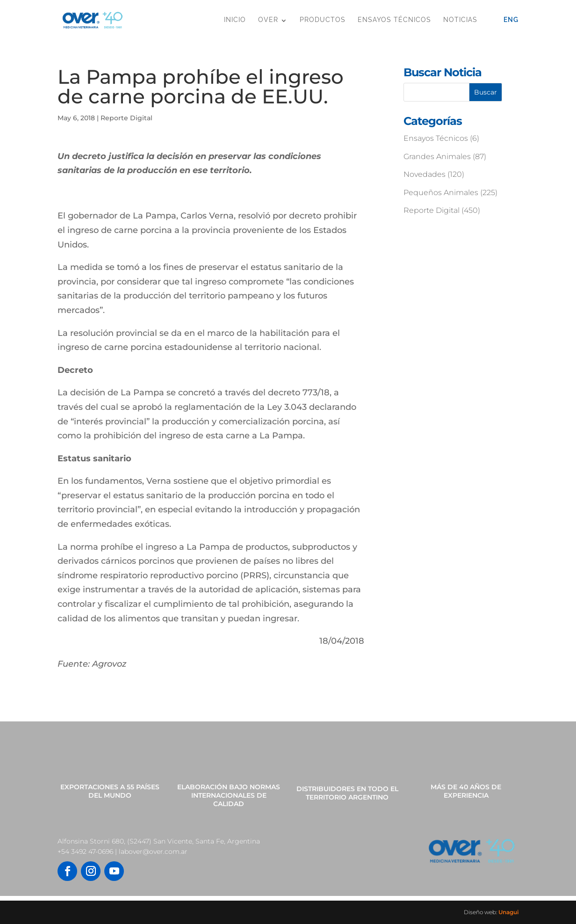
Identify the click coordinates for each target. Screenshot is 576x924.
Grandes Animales (437, 156)
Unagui (508, 912)
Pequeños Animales (441, 193)
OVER (268, 20)
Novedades (425, 174)
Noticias (460, 20)
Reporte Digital (126, 118)
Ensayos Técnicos (394, 20)
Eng (511, 20)
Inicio (235, 20)
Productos (323, 20)
